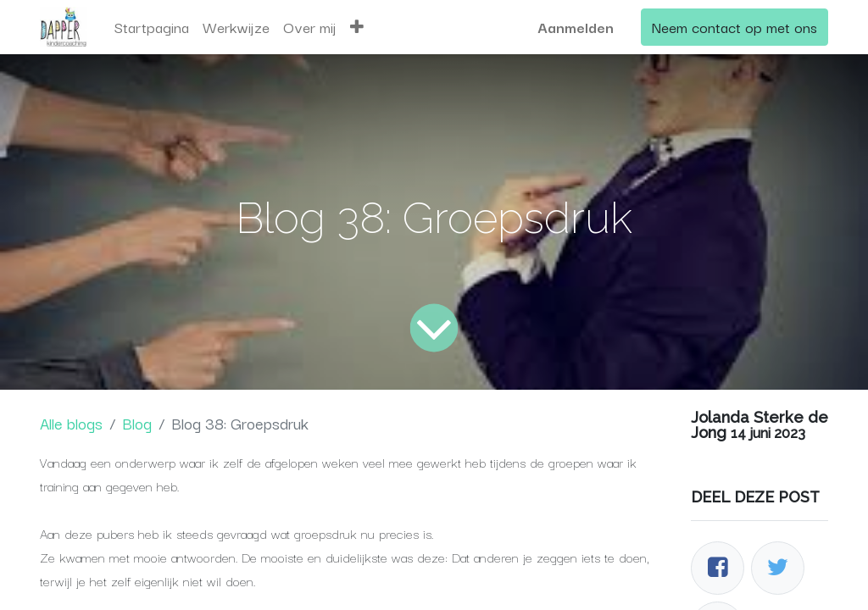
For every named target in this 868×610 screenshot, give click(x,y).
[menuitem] (152, 27)
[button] (357, 27)
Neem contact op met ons (734, 27)
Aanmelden (576, 27)
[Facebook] (718, 568)
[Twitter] (778, 568)
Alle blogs (71, 423)
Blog (137, 423)
